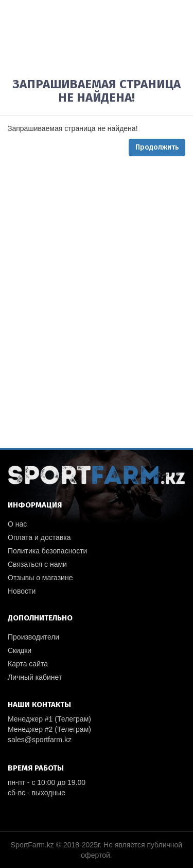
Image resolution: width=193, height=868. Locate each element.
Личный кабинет (35, 677)
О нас (17, 524)
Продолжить (157, 147)
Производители (33, 637)
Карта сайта (28, 664)
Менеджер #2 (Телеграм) (49, 729)
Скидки (20, 650)
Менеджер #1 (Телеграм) (49, 719)
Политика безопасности (47, 551)
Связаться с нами (37, 564)
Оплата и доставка (39, 537)
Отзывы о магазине (40, 578)
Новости (22, 591)
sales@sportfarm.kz (40, 740)
